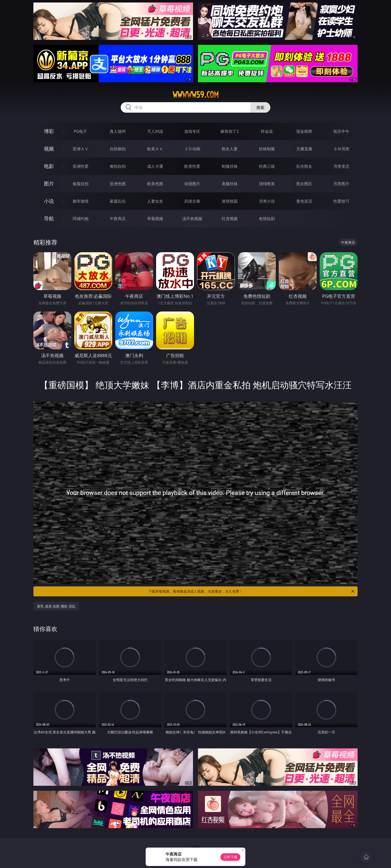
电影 (49, 166)
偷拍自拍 (118, 166)
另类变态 (341, 166)
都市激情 (81, 201)
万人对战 (155, 131)
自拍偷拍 (118, 149)
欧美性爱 (192, 166)
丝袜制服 (267, 149)
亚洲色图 (118, 184)
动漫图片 (192, 184)
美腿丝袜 (230, 184)
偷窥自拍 (81, 184)
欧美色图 (155, 184)
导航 (49, 218)
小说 (49, 201)
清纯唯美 (267, 184)
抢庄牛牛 (341, 131)
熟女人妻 (230, 149)
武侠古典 (192, 201)
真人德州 (118, 131)
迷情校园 (230, 201)
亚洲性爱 (81, 166)
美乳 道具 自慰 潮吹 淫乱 (56, 606)
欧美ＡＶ (155, 149)
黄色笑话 (304, 201)
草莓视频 (155, 219)
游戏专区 (192, 131)
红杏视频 (230, 219)
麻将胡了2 (230, 131)
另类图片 (341, 184)
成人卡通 (155, 166)
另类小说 (267, 201)
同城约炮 (81, 219)
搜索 (260, 107)
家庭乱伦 (118, 201)
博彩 (49, 131)
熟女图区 (304, 184)
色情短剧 (267, 219)
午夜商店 (118, 219)
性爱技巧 (341, 201)
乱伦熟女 (304, 166)
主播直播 (304, 149)
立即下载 (230, 857)
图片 (49, 184)
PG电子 (80, 131)
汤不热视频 (192, 219)
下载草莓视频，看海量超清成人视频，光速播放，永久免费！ (252, 591)
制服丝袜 (230, 166)
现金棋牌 (304, 131)
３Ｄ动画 (192, 149)
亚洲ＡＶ (81, 149)
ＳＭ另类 (341, 149)
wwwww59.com (196, 95)
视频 (49, 149)
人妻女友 (155, 201)
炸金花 (267, 131)
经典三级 (267, 166)
